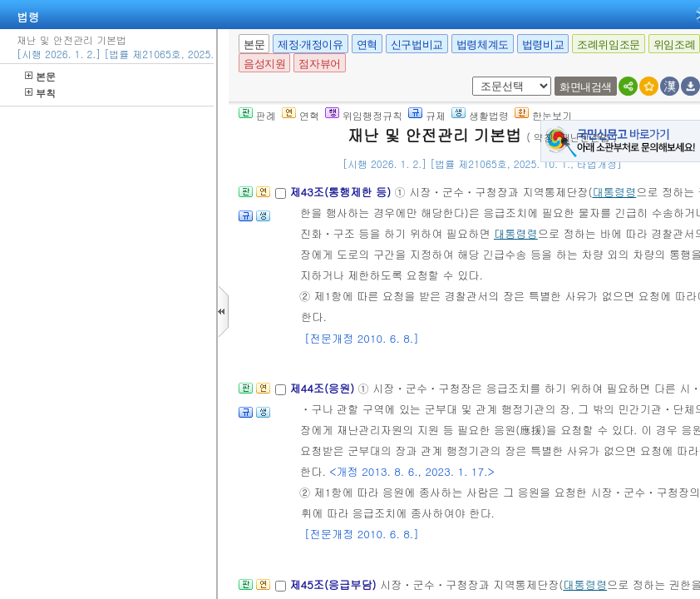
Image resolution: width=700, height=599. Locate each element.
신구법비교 (417, 45)
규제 (427, 115)
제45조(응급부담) (335, 584)
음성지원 (264, 64)
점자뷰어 (319, 64)
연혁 (367, 45)
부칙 (40, 93)
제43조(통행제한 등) (342, 192)
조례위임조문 (609, 45)
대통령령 (614, 192)
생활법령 (480, 115)
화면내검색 (586, 87)
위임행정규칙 (364, 115)
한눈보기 (543, 115)
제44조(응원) (323, 388)
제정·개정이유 (310, 45)
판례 (257, 115)
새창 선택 (469, 77)
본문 (40, 76)
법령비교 (543, 45)
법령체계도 (483, 45)
